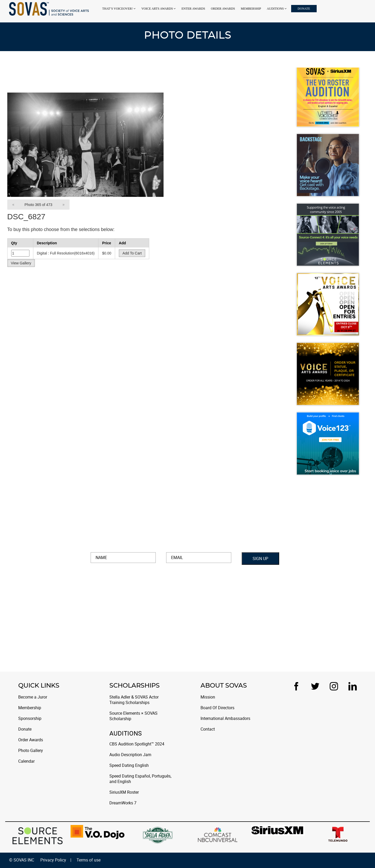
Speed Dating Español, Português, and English (140, 779)
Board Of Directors (217, 708)
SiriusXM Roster (124, 792)
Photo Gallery (31, 751)
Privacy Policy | (56, 860)
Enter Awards (193, 9)
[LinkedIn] (353, 686)
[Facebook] (298, 686)
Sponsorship (30, 718)
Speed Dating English (129, 765)
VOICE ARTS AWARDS (157, 9)
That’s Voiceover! (117, 9)
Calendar (26, 761)
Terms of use (89, 860)
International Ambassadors (225, 718)
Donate (304, 9)
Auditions (275, 9)
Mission (208, 697)
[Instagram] (336, 686)
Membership (251, 9)
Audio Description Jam (130, 755)
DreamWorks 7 (123, 803)
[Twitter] (317, 686)
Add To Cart (132, 253)
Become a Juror (33, 697)
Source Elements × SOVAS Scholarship (133, 716)
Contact (208, 729)
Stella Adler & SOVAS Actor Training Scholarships (134, 700)
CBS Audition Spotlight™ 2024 (137, 744)
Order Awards (223, 9)
